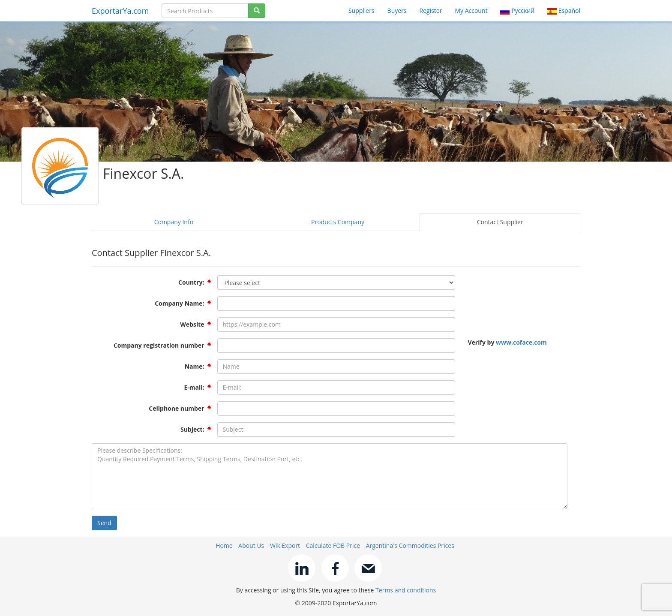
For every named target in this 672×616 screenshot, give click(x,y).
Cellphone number (176, 408)
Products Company (338, 222)
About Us (251, 545)
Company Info (174, 222)
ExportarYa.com (120, 11)
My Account (471, 11)
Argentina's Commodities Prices (410, 545)
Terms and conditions (406, 590)
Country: (191, 282)
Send (104, 523)
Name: (195, 366)
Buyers (397, 11)
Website (192, 324)
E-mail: (194, 387)
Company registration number (159, 345)
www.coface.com (521, 342)
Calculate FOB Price (333, 545)
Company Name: (179, 303)
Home (224, 545)
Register (431, 11)
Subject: (192, 429)
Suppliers (361, 11)
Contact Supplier (500, 222)
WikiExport (285, 545)
